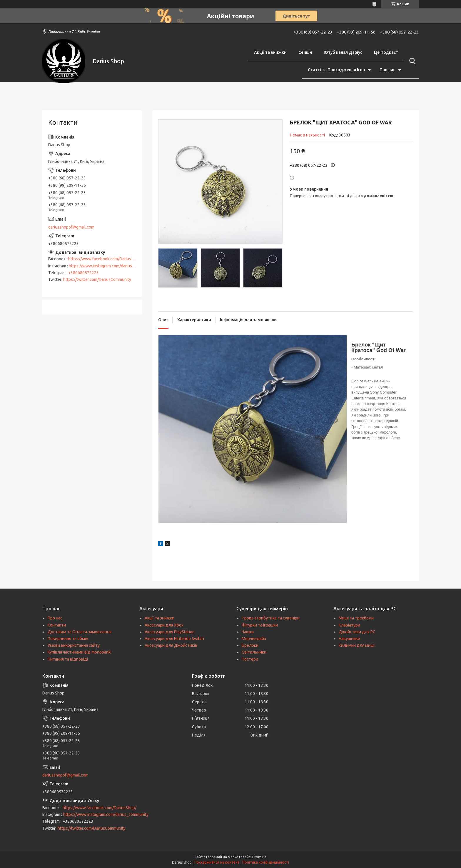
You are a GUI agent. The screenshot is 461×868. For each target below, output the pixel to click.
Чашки (248, 632)
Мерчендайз (254, 639)
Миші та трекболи (356, 618)
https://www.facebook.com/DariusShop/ (105, 259)
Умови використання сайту (74, 645)
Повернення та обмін (68, 639)
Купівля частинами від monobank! (80, 652)
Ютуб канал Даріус (343, 52)
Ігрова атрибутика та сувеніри (271, 618)
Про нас (387, 70)
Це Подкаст (386, 52)
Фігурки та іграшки (260, 625)
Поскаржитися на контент (217, 862)
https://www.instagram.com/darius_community (111, 266)
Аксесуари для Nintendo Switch (174, 639)
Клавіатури (349, 625)
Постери (250, 659)
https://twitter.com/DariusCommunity (97, 279)
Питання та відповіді (68, 659)
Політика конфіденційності (266, 862)
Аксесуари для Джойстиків (171, 645)
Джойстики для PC (357, 632)
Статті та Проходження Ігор (336, 70)
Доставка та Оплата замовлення (80, 632)
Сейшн (305, 52)
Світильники (254, 652)
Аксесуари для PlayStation (170, 632)
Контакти (57, 625)
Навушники (349, 639)
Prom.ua (259, 857)
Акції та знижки (270, 52)
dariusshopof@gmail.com (71, 227)
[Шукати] (411, 61)
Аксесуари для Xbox (164, 625)
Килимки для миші (357, 645)
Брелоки (250, 645)
